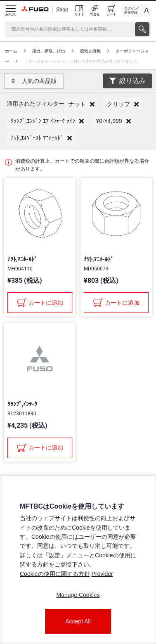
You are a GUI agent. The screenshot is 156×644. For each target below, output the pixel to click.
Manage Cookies (78, 595)
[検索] (69, 29)
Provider (102, 574)
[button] (82, 104)
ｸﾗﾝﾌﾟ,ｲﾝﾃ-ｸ (22, 404)
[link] (137, 11)
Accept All (78, 621)
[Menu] (11, 11)
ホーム (11, 51)
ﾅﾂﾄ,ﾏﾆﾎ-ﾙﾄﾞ (22, 259)
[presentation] (142, 29)
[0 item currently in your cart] (111, 11)
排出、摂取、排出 (49, 51)
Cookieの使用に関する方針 (55, 574)
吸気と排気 (90, 51)
